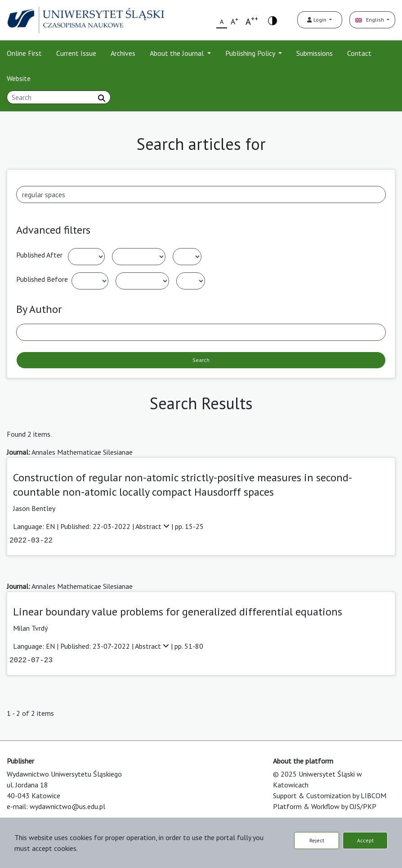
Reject (317, 840)
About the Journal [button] (178, 53)
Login (317, 20)
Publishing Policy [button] (251, 53)
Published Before (42, 279)
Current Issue (76, 53)
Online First (24, 53)
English (370, 20)
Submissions (315, 53)
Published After (39, 255)
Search (201, 360)
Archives (123, 53)
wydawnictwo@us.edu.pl (67, 806)
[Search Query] (59, 97)
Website (19, 78)
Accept (365, 840)
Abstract (153, 526)
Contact (359, 53)
